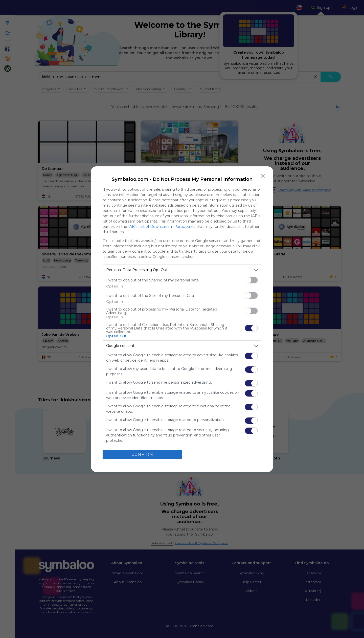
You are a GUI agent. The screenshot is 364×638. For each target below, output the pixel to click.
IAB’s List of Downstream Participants (162, 227)
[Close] (263, 176)
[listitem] (182, 270)
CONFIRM (142, 454)
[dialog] (182, 319)
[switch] (251, 280)
